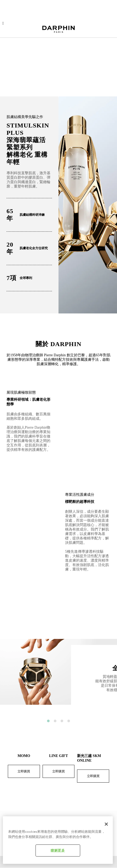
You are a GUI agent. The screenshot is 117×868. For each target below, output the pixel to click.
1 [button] (48, 721)
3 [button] (62, 721)
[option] (58, 676)
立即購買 (24, 771)
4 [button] (69, 721)
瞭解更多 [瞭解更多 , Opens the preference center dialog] (58, 850)
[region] (58, 840)
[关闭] (106, 824)
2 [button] (55, 721)
